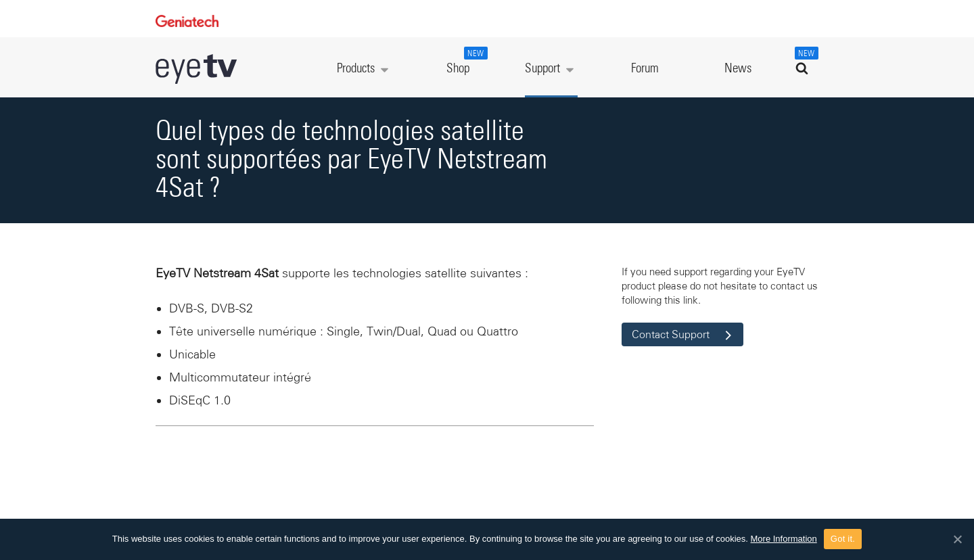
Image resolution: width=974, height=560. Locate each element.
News (738, 69)
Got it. (843, 539)
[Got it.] (957, 539)
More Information (784, 539)
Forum (645, 69)
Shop (465, 61)
